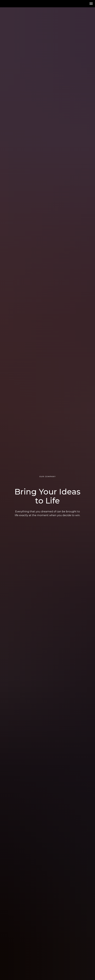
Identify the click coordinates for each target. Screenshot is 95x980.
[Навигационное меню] (91, 4)
